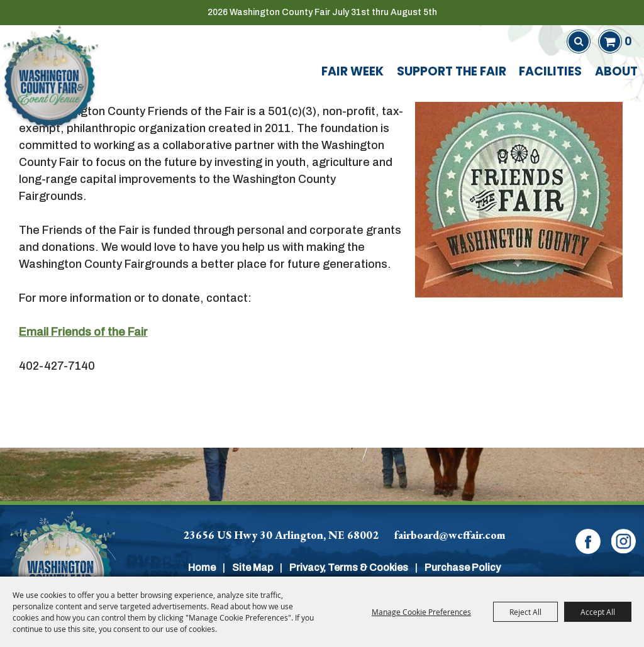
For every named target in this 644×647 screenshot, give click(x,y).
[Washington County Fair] (50, 76)
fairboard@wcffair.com (450, 535)
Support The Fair (452, 73)
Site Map (253, 567)
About (616, 73)
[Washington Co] (61, 567)
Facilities (550, 73)
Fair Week (353, 73)
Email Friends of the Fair (83, 332)
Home (202, 567)
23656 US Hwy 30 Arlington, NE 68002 (281, 535)
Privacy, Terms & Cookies (349, 567)
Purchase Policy (463, 567)
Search (579, 41)
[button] (519, 194)
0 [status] (628, 41)
